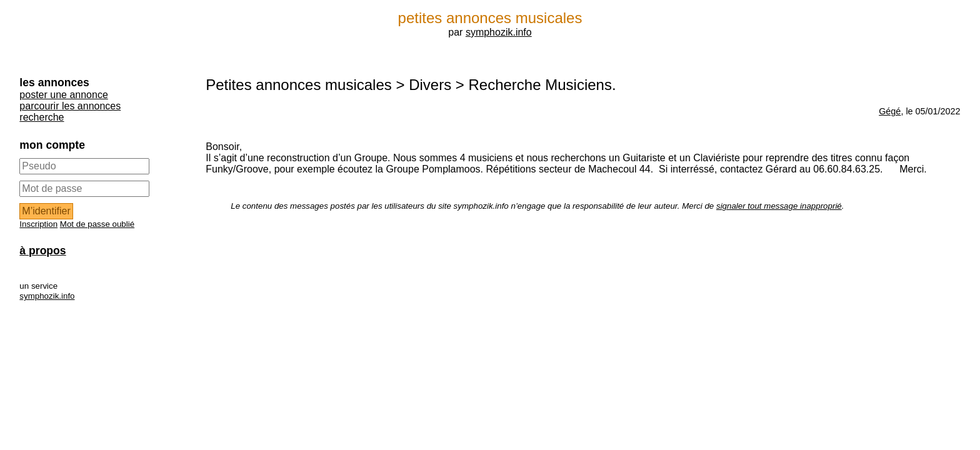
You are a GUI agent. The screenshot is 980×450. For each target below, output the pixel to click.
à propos (42, 251)
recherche (42, 117)
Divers (430, 85)
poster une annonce (63, 95)
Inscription (38, 224)
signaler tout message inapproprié (779, 206)
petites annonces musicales (490, 18)
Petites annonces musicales (299, 85)
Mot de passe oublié (97, 224)
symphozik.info (499, 32)
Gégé (890, 111)
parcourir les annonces (70, 106)
